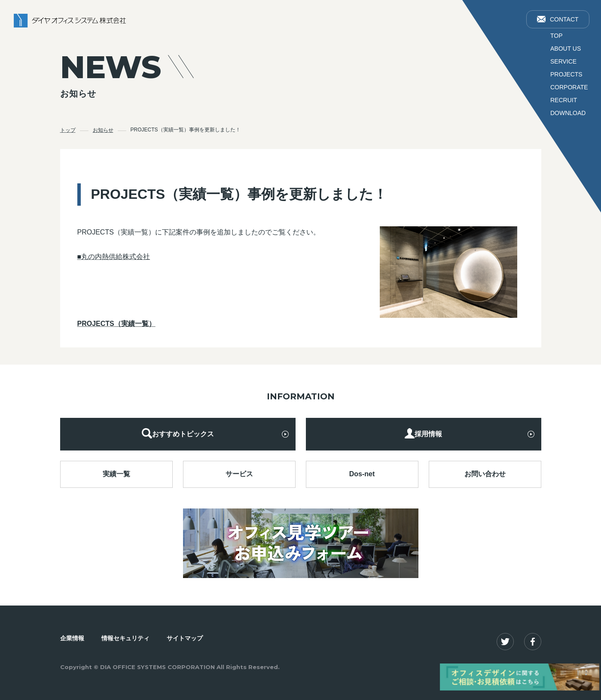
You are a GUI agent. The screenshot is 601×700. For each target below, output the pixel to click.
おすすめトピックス (178, 433)
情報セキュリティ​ (125, 637)
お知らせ (103, 130)
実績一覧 (116, 473)
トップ (68, 130)
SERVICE (563, 61)
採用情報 (423, 433)
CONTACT (558, 19)
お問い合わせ (485, 473)
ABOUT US (566, 49)
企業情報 (72, 637)
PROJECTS (566, 74)
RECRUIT (564, 100)
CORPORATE (569, 87)
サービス (239, 473)
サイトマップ (185, 637)
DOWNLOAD (568, 113)
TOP (557, 36)
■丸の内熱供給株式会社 (114, 256)
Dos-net (362, 473)
